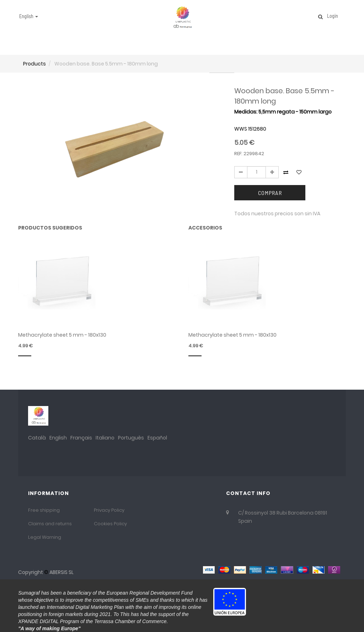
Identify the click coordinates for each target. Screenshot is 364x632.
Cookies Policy (110, 524)
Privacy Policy (109, 510)
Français (81, 438)
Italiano (105, 438)
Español (157, 438)
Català (37, 438)
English (58, 438)
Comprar (270, 193)
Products (34, 64)
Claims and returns (50, 524)
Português (131, 438)
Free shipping (44, 510)
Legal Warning (45, 537)
